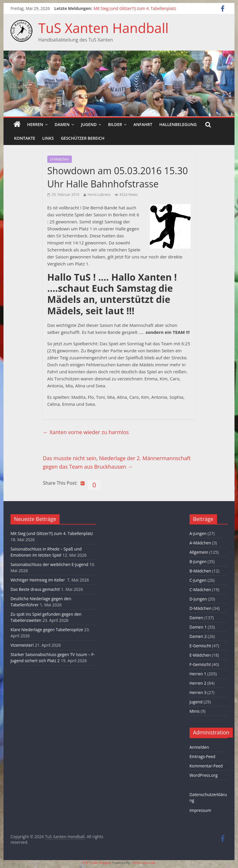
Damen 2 (198, 636)
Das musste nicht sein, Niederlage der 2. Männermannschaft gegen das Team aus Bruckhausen (117, 462)
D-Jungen (198, 599)
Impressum (200, 810)
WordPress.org (204, 775)
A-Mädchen (200, 543)
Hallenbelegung (178, 124)
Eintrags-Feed (203, 756)
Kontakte (25, 138)
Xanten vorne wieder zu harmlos (86, 432)
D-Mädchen (60, 159)
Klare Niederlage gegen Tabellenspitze (47, 630)
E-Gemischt (200, 646)
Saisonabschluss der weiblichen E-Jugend (49, 564)
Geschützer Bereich (82, 138)
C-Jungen (198, 580)
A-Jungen (198, 533)
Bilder (115, 124)
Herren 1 (198, 674)
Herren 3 (198, 692)
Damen (62, 124)
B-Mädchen (200, 571)
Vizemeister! (22, 645)
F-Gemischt (200, 664)
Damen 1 (198, 627)
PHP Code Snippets (97, 863)
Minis (195, 711)
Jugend (89, 124)
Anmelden (199, 747)
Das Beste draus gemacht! (35, 589)
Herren (35, 124)
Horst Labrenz (99, 195)
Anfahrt (143, 124)
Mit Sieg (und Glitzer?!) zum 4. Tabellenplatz (135, 8)
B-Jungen (198, 561)
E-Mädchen (200, 655)
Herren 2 (198, 683)
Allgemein (199, 552)
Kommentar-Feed (206, 766)
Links (48, 138)
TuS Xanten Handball (103, 28)
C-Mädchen (200, 590)
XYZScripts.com (144, 863)
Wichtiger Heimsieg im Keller (38, 580)
